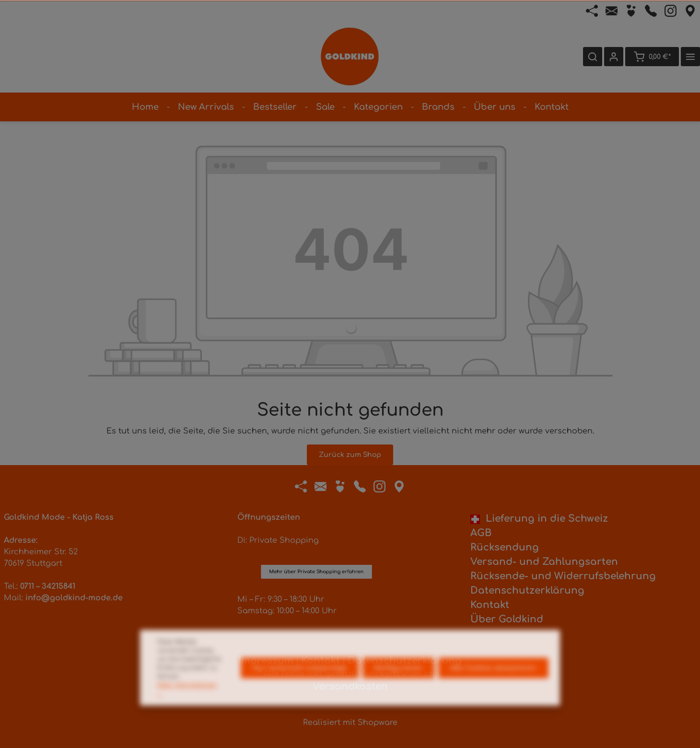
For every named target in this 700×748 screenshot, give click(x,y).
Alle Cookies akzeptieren (493, 687)
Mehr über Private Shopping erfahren (316, 525)
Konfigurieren (398, 687)
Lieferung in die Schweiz (539, 519)
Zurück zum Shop (350, 455)
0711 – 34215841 (48, 586)
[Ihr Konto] (614, 57)
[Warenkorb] (652, 57)
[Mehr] (690, 57)
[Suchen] (593, 57)
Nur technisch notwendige (300, 687)
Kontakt (490, 605)
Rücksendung (505, 547)
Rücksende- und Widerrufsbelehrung (563, 576)
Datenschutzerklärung (527, 590)
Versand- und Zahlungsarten (544, 562)
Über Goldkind (507, 619)
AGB (481, 533)
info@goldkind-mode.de (74, 598)
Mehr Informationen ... (187, 708)
